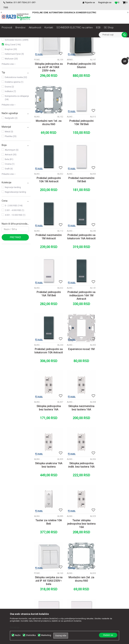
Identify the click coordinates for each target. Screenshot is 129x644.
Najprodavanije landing (15, 229)
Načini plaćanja (79, 558)
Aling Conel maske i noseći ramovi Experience (103, 266)
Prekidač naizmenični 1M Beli (113, 159)
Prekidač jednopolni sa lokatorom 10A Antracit (81, 272)
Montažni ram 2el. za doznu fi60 (81, 441)
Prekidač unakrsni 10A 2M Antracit (113, 498)
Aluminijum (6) (12, 187)
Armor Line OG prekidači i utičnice (71, 97)
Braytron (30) (11, 87)
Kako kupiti (77, 554)
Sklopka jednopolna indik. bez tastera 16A (48, 385)
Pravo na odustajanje (82, 583)
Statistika (31, 635)
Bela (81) (9, 197)
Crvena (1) (10, 201)
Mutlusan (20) (11, 96)
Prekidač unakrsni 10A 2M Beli (81, 498)
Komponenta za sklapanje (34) (17, 135)
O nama (40, 547)
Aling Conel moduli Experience (38, 323)
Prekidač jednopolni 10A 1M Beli (48, 159)
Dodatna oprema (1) (14, 119)
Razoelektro (7, 40)
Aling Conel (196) (13, 82)
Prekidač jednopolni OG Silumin (81, 102)
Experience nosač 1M (113, 270)
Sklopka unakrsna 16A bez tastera (113, 328)
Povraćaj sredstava (81, 576)
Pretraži (15, 275)
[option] (64, 13)
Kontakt (40, 554)
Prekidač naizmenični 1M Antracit (48, 215)
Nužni (18, 635)
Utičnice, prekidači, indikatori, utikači (14, 56)
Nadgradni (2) (11, 155)
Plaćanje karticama (81, 561)
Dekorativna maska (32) (16, 115)
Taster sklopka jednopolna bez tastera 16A (113, 387)
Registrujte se (105, 3)
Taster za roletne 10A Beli (81, 385)
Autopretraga (67, 46)
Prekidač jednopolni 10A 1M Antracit (81, 159)
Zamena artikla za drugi (84, 569)
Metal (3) (9, 169)
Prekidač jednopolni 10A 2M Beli (113, 441)
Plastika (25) (11, 174)
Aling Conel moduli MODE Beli (38, 153)
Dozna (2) (9, 124)
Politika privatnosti (81, 550)
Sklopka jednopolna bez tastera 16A (48, 328)
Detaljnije (15, 627)
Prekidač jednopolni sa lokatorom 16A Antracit (81, 215)
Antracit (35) (11, 192)
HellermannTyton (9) (14, 91)
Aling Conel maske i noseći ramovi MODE (103, 97)
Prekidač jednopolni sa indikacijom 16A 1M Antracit (48, 274)
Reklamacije (78, 572)
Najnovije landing (13, 225)
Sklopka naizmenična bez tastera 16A (81, 328)
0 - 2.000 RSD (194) (14, 243)
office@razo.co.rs (14, 580)
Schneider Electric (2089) (17, 77)
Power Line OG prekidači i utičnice (38, 97)
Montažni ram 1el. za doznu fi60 (113, 102)
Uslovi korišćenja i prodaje (85, 547)
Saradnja (40, 550)
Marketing (46, 635)
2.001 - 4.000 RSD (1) (15, 248)
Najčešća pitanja (80, 580)
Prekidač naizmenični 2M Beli (48, 498)
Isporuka (76, 565)
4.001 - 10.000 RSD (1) (15, 252)
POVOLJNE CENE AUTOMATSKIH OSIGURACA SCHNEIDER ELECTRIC (64, 13)
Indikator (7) (10, 129)
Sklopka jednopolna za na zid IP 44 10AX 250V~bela (48, 104)
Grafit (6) (9, 206)
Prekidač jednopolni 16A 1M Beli (113, 215)
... (80, 520)
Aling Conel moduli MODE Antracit (71, 153)
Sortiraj (81, 46)
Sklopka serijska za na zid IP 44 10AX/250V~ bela (48, 443)
